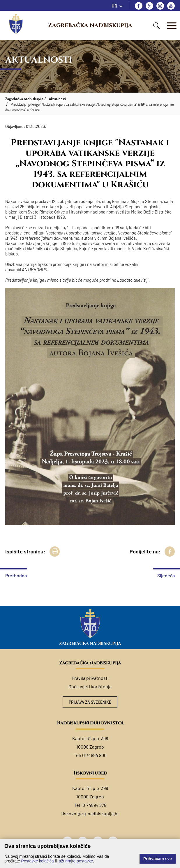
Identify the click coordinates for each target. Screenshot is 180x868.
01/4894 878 (94, 805)
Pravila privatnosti (90, 678)
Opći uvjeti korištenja (90, 686)
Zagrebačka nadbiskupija (90, 25)
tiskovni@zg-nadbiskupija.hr (90, 813)
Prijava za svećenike (90, 702)
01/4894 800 (94, 755)
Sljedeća (166, 575)
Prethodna (16, 575)
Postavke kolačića (37, 861)
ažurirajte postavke (76, 861)
